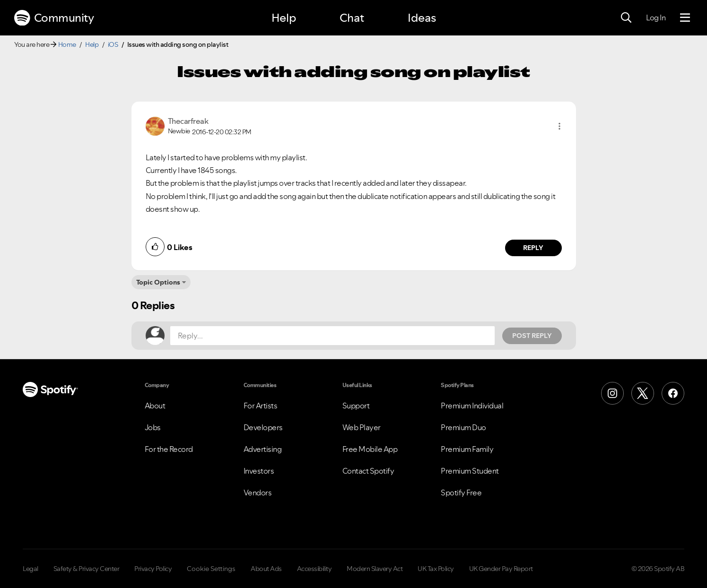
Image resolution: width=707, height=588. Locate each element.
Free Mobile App (370, 449)
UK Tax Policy (436, 569)
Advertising (263, 449)
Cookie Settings (211, 569)
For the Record (169, 449)
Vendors (258, 493)
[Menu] (685, 18)
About (155, 406)
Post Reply (532, 336)
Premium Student (470, 471)
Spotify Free (461, 493)
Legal (31, 569)
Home (67, 44)
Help (284, 18)
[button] (559, 126)
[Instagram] (612, 393)
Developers (263, 427)
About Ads (266, 569)
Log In (656, 17)
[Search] (626, 18)
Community (54, 18)
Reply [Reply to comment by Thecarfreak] (533, 248)
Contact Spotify (368, 471)
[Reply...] (332, 336)
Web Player (362, 427)
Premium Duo (463, 427)
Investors (259, 471)
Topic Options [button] (158, 282)
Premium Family (467, 449)
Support (356, 406)
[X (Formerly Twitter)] (643, 393)
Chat (352, 18)
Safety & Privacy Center (87, 569)
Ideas (422, 18)
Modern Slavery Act (375, 569)
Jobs (153, 427)
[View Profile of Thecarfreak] (188, 121)
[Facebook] (673, 393)
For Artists (261, 406)
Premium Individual (472, 406)
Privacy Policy (153, 569)
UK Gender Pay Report (501, 569)
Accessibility (314, 569)
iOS (113, 44)
